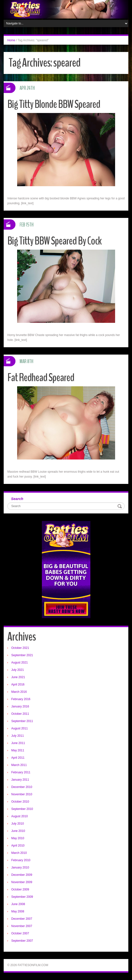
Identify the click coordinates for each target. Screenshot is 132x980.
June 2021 (18, 677)
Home (11, 40)
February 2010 (21, 860)
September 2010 (22, 809)
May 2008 (18, 911)
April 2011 (18, 758)
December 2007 (22, 919)
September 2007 (22, 941)
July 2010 (18, 824)
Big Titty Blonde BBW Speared (54, 104)
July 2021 (18, 670)
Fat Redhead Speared (41, 378)
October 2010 (20, 802)
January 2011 (20, 780)
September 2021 (22, 655)
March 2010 (19, 853)
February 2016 (21, 699)
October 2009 (20, 889)
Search (17, 499)
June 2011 (18, 743)
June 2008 (18, 904)
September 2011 (22, 721)
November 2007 (22, 926)
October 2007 (20, 933)
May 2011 (18, 750)
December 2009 (22, 875)
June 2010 (18, 831)
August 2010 (19, 816)
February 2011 (21, 772)
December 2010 (22, 787)
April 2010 (18, 846)
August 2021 (19, 663)
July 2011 (18, 736)
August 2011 (19, 728)
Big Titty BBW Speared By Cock (54, 241)
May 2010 (18, 838)
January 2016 (20, 706)
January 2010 (20, 868)
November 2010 (22, 794)
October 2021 (20, 648)
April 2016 (18, 684)
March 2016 (19, 692)
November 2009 (22, 882)
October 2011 (20, 714)
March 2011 (19, 765)
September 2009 (22, 897)
